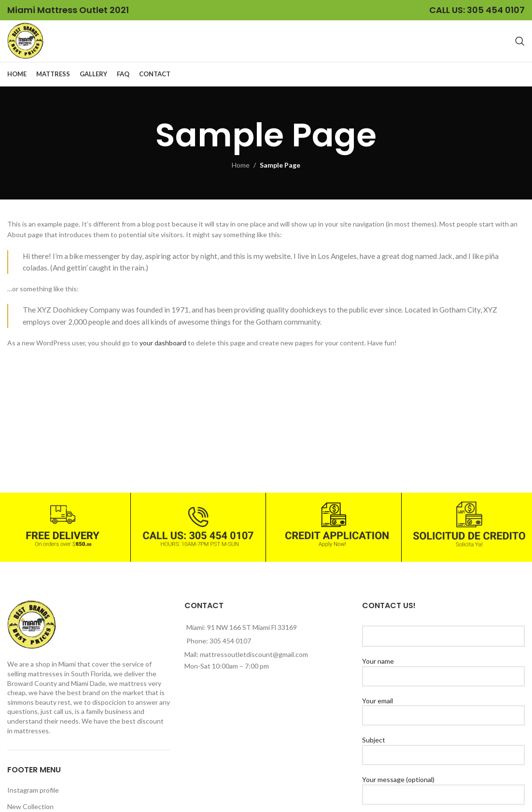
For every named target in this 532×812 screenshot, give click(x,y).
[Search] (520, 45)
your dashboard (163, 351)
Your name (443, 677)
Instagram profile (33, 799)
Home (241, 174)
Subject (443, 755)
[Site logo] (30, 45)
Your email (443, 716)
